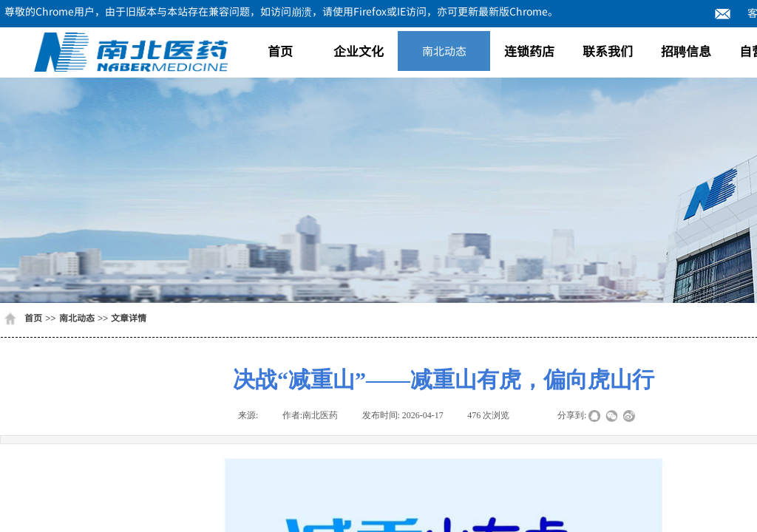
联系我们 (608, 51)
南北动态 (444, 51)
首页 (280, 51)
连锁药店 (529, 51)
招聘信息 (686, 51)
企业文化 (359, 51)
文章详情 (129, 317)
